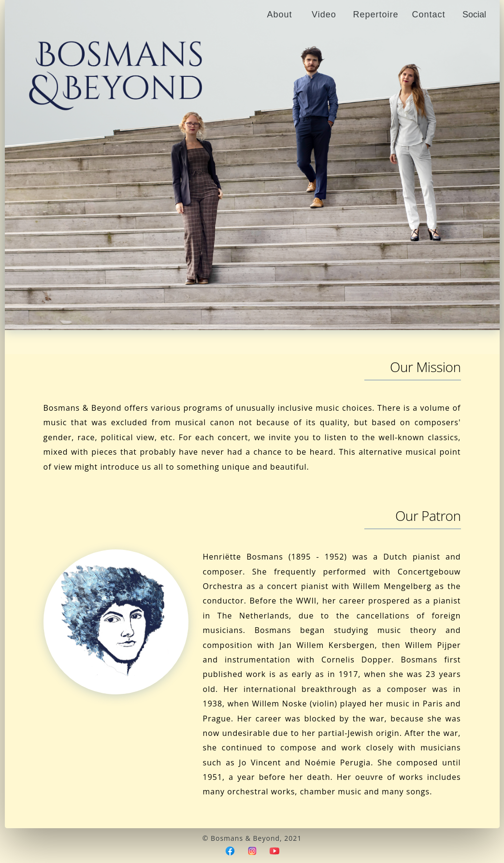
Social (474, 14)
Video (324, 14)
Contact (428, 14)
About (279, 14)
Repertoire (375, 14)
